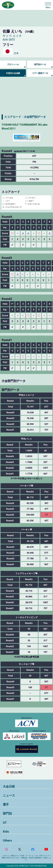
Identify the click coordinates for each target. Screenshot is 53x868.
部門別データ (40, 64)
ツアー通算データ (40, 73)
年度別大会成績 (13, 73)
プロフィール (13, 64)
